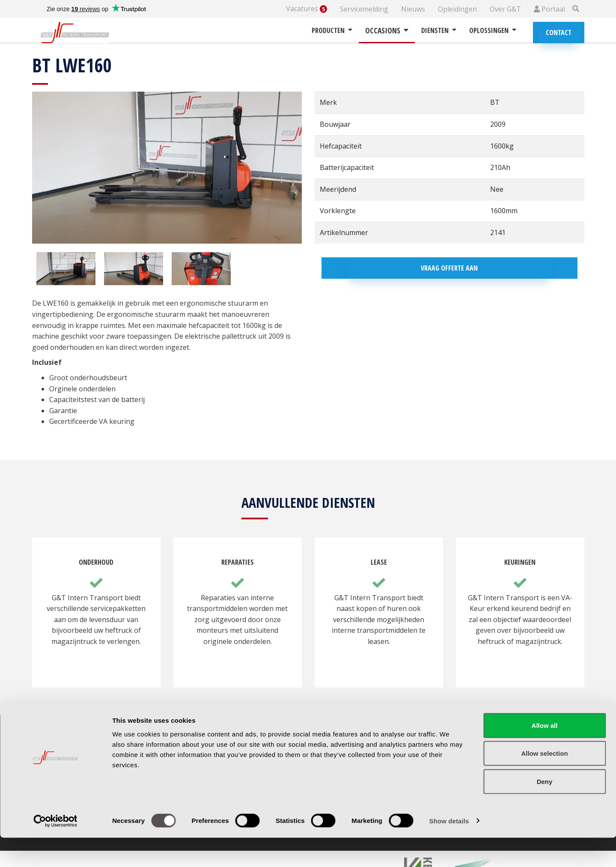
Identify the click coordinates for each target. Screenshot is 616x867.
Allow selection (544, 783)
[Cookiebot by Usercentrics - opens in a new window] (55, 850)
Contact (559, 33)
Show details (449, 850)
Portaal (549, 9)
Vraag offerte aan (449, 268)
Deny (545, 811)
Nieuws (413, 9)
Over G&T (505, 9)
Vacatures (307, 9)
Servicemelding (364, 9)
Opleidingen (457, 9)
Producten (332, 30)
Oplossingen (493, 30)
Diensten (439, 30)
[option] (66, 269)
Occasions (387, 30)
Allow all (545, 755)
